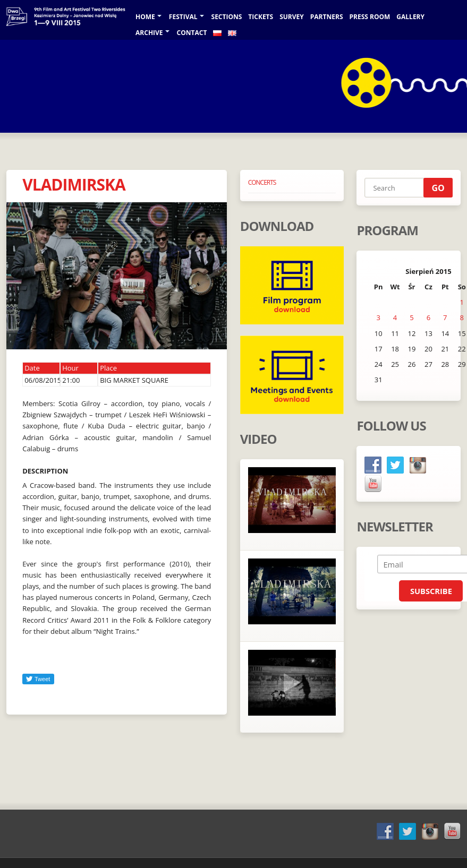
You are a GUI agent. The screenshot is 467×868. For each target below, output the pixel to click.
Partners (327, 17)
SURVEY (292, 17)
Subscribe (431, 591)
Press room (370, 17)
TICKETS (261, 17)
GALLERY (410, 17)
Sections (227, 17)
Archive (149, 33)
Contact (192, 33)
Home (145, 17)
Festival (183, 17)
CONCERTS (262, 182)
